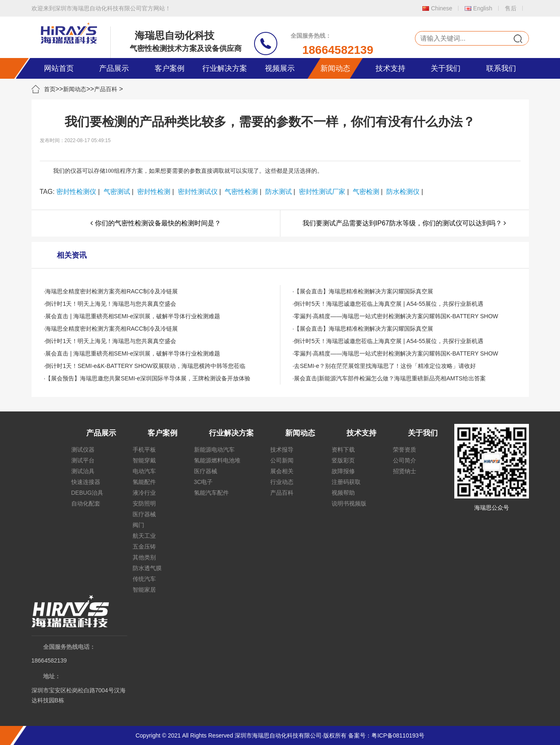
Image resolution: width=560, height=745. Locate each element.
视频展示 (280, 68)
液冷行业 (144, 493)
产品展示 (114, 68)
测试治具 (83, 471)
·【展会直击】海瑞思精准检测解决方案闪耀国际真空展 (363, 291)
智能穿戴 (144, 460)
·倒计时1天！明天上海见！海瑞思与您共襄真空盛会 (110, 304)
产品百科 (106, 89)
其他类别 (144, 557)
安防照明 (144, 503)
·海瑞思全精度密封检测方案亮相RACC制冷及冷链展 (111, 291)
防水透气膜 (147, 568)
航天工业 (144, 536)
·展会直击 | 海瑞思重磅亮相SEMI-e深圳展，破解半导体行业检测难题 (132, 316)
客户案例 (170, 68)
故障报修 (343, 471)
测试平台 (83, 460)
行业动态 (282, 482)
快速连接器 (86, 482)
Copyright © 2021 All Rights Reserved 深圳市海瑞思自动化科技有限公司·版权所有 (241, 735)
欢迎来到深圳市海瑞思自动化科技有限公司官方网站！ (101, 8)
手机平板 (144, 450)
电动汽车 (144, 471)
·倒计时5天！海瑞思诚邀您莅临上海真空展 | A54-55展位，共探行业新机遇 (388, 304)
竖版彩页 (343, 460)
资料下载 (343, 450)
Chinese (442, 8)
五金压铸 (144, 547)
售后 (511, 8)
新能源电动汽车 (214, 450)
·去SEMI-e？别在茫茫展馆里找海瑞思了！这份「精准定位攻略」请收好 (384, 366)
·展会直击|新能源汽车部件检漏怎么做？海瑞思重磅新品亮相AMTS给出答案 (389, 378)
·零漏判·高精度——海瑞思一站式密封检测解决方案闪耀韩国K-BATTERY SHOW (395, 316)
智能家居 (144, 590)
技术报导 (282, 450)
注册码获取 (346, 482)
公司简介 (405, 460)
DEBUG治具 (87, 493)
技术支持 (390, 68)
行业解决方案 (225, 68)
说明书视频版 (349, 503)
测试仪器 (83, 450)
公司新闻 (282, 460)
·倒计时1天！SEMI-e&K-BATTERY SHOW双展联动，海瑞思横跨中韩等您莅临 (145, 366)
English (483, 8)
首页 (50, 89)
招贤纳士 (405, 471)
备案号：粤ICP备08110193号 (386, 735)
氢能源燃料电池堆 (217, 460)
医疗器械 (144, 514)
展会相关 (282, 471)
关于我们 (446, 68)
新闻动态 (335, 68)
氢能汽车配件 (211, 493)
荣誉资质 (405, 450)
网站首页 (59, 68)
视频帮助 (343, 493)
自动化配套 (86, 503)
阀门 (138, 525)
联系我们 (501, 68)
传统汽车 (144, 579)
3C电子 (204, 482)
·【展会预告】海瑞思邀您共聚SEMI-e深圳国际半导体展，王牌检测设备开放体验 (147, 378)
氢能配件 (144, 482)
